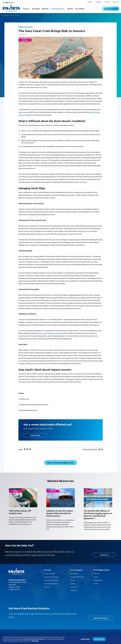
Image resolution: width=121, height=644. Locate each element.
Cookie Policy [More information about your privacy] (35, 641)
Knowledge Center (7, 15)
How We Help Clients (77, 577)
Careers (90, 2)
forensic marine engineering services (49, 333)
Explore (116, 2)
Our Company (76, 570)
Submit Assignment (111, 9)
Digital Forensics (49, 574)
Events (73, 580)
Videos (96, 584)
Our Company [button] (80, 9)
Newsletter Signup (101, 618)
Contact (107, 2)
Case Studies (98, 580)
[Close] (118, 639)
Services (48, 570)
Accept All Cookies (99, 639)
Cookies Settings (85, 639)
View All (47, 587)
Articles (17, 15)
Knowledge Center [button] (58, 9)
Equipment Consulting (51, 577)
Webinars (70, 9)
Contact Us (104, 555)
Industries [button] (45, 9)
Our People (74, 574)
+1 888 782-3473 (14, 590)
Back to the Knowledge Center (60, 463)
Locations (98, 2)
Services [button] (26, 9)
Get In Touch (35, 435)
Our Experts (36, 9)
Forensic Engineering (51, 584)
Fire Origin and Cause (51, 580)
